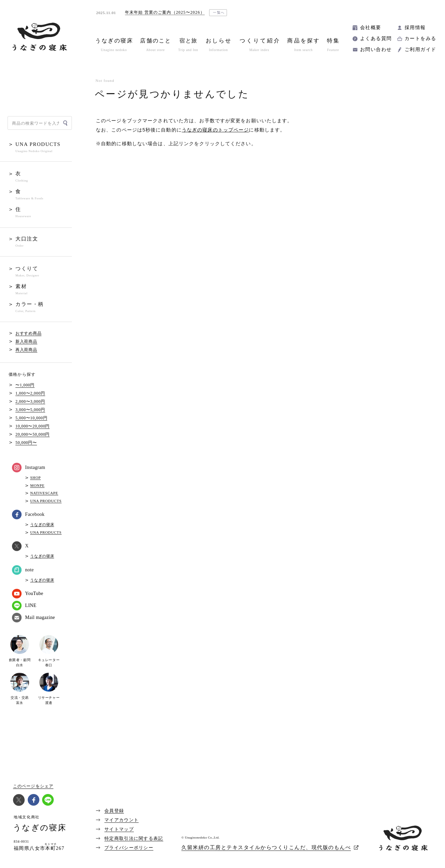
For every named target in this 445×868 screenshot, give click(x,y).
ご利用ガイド (420, 49)
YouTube (28, 594)
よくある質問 (376, 39)
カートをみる (420, 39)
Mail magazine (33, 618)
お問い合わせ (376, 49)
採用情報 (415, 28)
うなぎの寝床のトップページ (215, 130)
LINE (24, 606)
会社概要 (371, 28)
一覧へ (219, 13)
